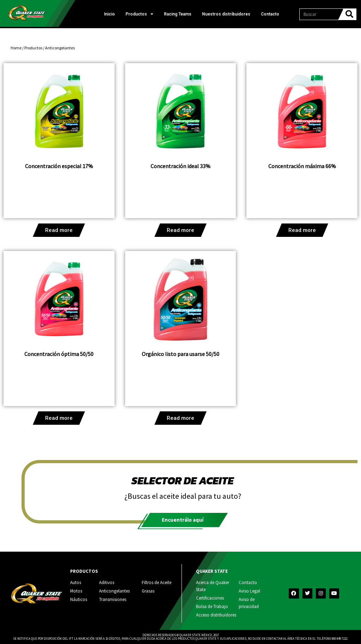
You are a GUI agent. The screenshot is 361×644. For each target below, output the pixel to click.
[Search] (349, 14)
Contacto (270, 14)
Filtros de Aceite (157, 582)
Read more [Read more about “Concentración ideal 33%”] (180, 230)
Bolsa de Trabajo (212, 606)
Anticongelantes (114, 591)
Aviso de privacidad (249, 603)
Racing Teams (178, 14)
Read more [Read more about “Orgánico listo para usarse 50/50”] (180, 418)
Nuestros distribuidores (226, 14)
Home (16, 48)
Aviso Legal (249, 591)
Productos (139, 14)
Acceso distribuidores (216, 615)
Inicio (109, 14)
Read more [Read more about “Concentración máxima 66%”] (302, 230)
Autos (76, 582)
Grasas (148, 591)
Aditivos (107, 582)
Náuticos (79, 599)
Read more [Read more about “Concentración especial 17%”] (59, 230)
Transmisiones (113, 599)
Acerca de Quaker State (213, 586)
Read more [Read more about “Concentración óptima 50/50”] (59, 418)
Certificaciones (210, 598)
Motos (76, 591)
